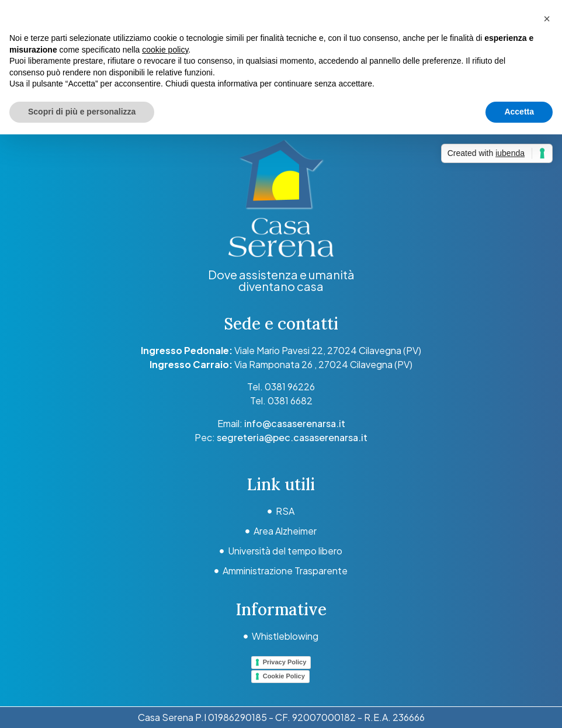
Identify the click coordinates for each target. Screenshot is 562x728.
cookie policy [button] (165, 50)
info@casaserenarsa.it (295, 423)
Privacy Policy (285, 662)
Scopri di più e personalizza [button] (82, 112)
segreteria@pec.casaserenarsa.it (292, 437)
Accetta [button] (519, 112)
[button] (547, 19)
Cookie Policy (284, 676)
